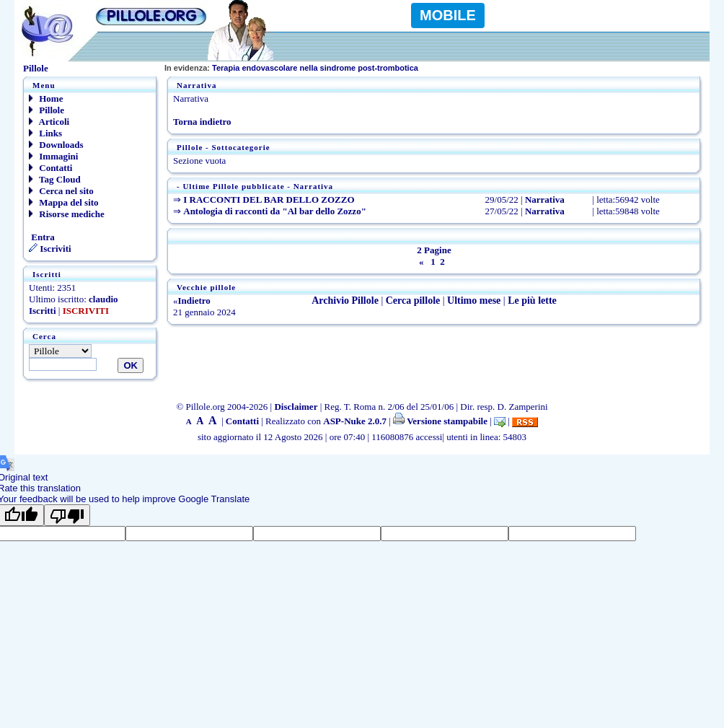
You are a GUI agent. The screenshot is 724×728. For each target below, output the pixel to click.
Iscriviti (50, 249)
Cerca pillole (413, 301)
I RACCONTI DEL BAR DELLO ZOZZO (269, 199)
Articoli (49, 122)
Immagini (53, 156)
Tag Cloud (55, 179)
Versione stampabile (440, 421)
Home (46, 98)
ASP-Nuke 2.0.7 (355, 421)
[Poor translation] (67, 515)
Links (45, 133)
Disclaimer (296, 407)
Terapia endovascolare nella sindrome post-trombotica (291, 68)
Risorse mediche (67, 214)
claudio (103, 299)
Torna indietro (202, 122)
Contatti (50, 168)
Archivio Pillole (345, 301)
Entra (42, 237)
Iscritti (43, 311)
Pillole (47, 110)
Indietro (194, 301)
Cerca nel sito (61, 191)
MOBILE (448, 15)
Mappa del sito (64, 202)
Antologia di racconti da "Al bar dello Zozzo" (275, 211)
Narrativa (545, 199)
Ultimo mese (474, 301)
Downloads (56, 145)
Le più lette (532, 301)
